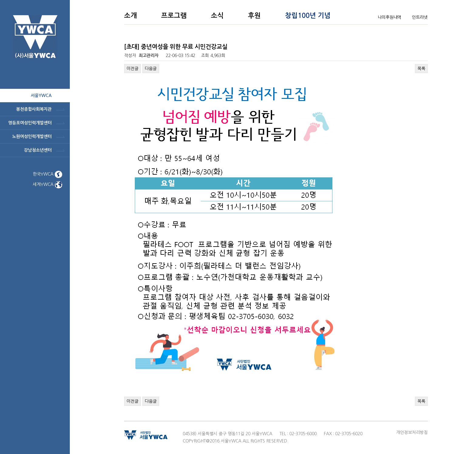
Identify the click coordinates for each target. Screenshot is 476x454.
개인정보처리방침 (412, 432)
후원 (254, 15)
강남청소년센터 (38, 150)
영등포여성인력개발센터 (30, 123)
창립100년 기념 (308, 15)
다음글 (151, 69)
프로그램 (174, 15)
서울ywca (41, 96)
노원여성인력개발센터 (32, 136)
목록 (421, 69)
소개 (131, 15)
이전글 (133, 69)
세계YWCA (48, 184)
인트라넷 (420, 17)
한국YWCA (48, 174)
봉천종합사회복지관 (34, 109)
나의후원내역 (389, 17)
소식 (217, 15)
